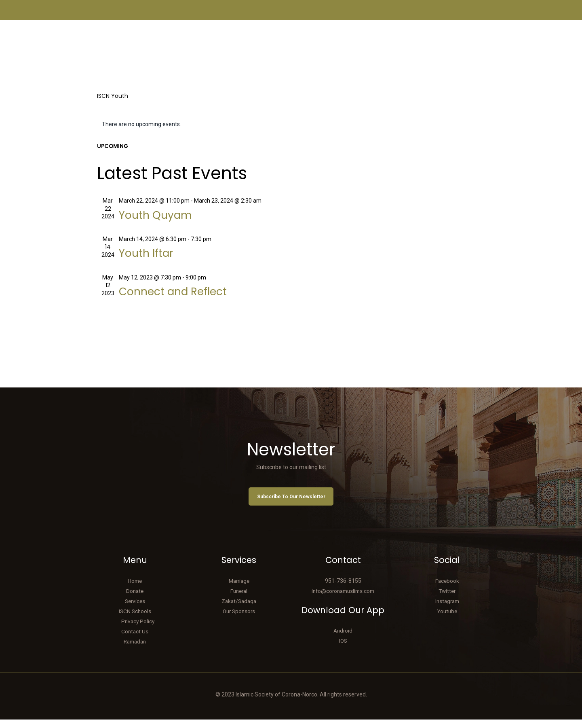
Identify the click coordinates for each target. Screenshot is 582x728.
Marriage (239, 589)
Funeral (239, 599)
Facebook (447, 589)
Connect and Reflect (183, 297)
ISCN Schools (135, 620)
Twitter (447, 599)
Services (135, 609)
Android (343, 639)
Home (135, 589)
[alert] (291, 125)
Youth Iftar (151, 256)
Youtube (447, 620)
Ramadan (135, 650)
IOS (343, 650)
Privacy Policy (138, 630)
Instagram (447, 609)
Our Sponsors (239, 620)
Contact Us (135, 640)
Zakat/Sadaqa (239, 609)
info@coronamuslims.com (343, 599)
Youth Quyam (162, 216)
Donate (135, 599)
